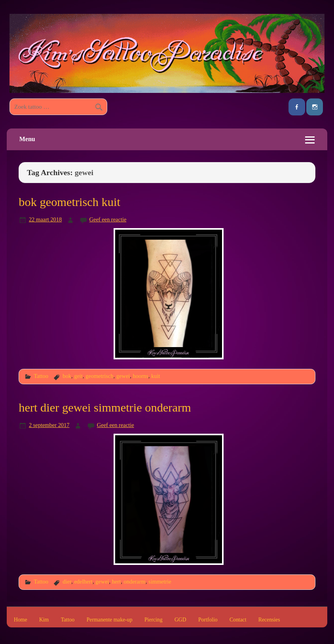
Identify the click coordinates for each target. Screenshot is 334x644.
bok (67, 376)
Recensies (269, 620)
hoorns (141, 376)
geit (78, 376)
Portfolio (208, 620)
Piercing (154, 620)
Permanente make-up (110, 620)
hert (116, 582)
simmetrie (160, 582)
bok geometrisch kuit (69, 202)
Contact (238, 620)
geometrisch (100, 376)
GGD (180, 620)
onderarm (134, 582)
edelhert (83, 582)
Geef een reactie (108, 219)
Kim (44, 620)
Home (20, 620)
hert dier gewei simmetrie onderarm (105, 408)
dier (67, 582)
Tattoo (41, 376)
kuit (156, 376)
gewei (123, 376)
